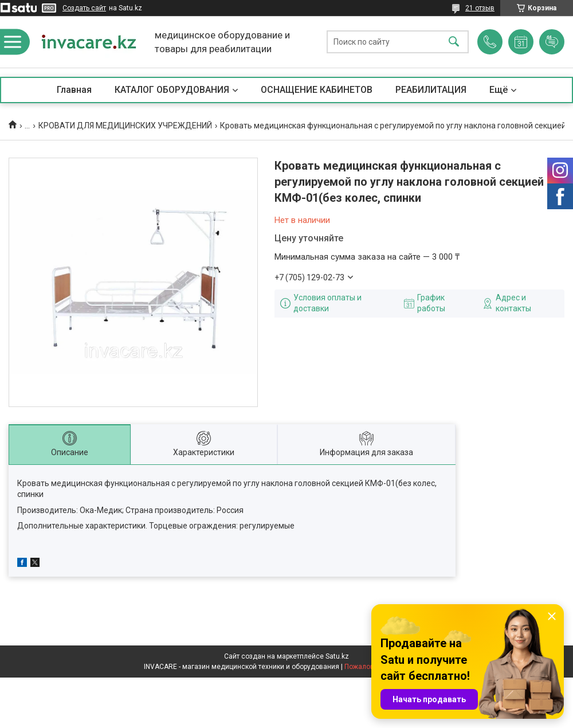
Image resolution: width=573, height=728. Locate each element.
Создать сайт (84, 8)
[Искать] (454, 42)
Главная (74, 90)
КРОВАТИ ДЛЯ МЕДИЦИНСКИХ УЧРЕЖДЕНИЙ (125, 126)
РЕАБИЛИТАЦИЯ (431, 90)
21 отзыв (480, 8)
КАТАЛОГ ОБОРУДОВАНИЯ (172, 90)
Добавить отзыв (552, 42)
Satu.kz (337, 656)
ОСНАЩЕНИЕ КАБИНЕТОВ (317, 90)
